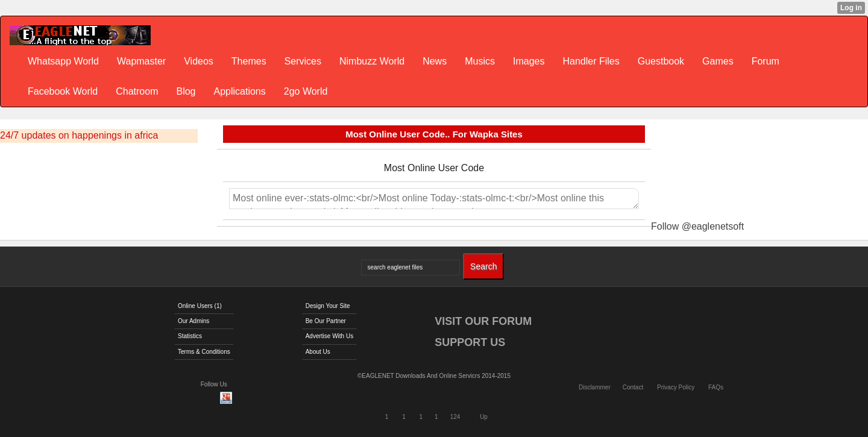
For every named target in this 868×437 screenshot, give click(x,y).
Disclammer (595, 387)
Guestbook (661, 61)
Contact (633, 387)
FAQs (716, 387)
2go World (306, 91)
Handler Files (591, 61)
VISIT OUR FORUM (483, 321)
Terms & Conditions (204, 352)
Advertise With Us (329, 336)
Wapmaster (141, 61)
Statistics (190, 336)
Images (529, 61)
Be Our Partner (326, 321)
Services (303, 61)
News (435, 61)
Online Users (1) (200, 306)
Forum (766, 61)
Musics (480, 61)
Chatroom (137, 91)
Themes (249, 61)
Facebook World (63, 91)
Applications (239, 91)
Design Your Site (328, 306)
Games (718, 61)
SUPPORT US (470, 342)
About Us (318, 352)
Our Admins (193, 321)
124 (455, 417)
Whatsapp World (63, 61)
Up (484, 417)
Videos (199, 61)
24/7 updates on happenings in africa (79, 135)
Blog (186, 91)
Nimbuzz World (372, 61)
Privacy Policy (676, 387)
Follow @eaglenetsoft (697, 226)
